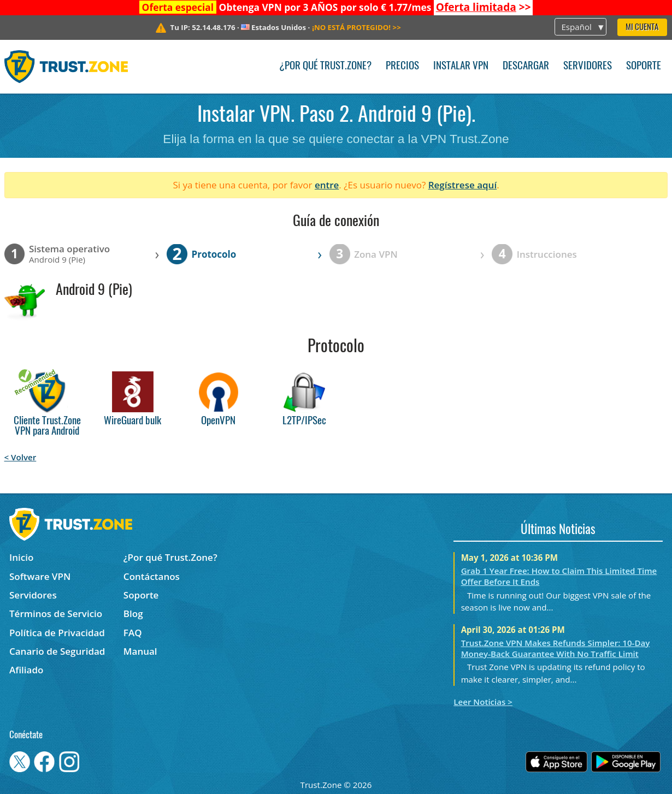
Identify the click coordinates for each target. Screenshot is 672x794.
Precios (402, 66)
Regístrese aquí (462, 185)
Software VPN (40, 576)
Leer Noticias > (483, 702)
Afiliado (26, 670)
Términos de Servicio (56, 614)
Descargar (526, 66)
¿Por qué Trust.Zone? (325, 66)
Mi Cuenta (642, 28)
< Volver (20, 457)
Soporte (644, 66)
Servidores (588, 66)
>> (484, 7)
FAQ (133, 633)
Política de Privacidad (57, 633)
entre (327, 185)
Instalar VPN (461, 66)
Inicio (21, 557)
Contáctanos (152, 576)
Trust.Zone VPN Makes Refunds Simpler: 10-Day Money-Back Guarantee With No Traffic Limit (556, 648)
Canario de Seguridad (57, 651)
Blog (133, 614)
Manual (140, 651)
